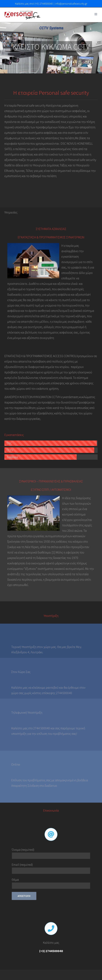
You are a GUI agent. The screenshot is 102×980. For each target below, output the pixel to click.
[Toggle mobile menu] (96, 14)
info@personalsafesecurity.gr (71, 4)
